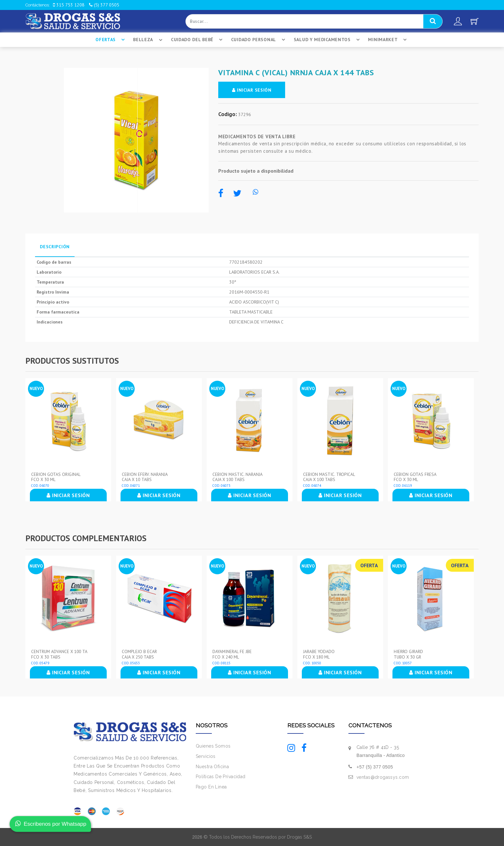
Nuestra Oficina (212, 766)
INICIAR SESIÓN (253, 90)
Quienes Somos (213, 746)
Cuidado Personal (259, 40)
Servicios (206, 756)
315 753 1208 (69, 5)
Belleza (149, 40)
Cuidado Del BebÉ (198, 40)
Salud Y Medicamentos (328, 40)
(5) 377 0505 (104, 5)
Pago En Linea (211, 787)
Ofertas (111, 40)
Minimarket (388, 40)
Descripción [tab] (55, 246)
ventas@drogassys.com (383, 777)
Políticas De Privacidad (221, 777)
